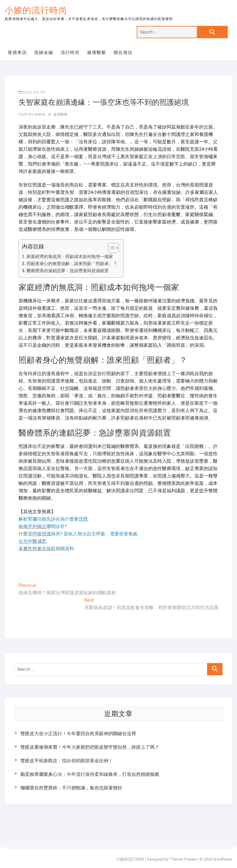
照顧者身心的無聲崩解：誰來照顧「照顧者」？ (72, 264)
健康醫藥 (97, 52)
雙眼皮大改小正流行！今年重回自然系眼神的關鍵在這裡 (78, 734)
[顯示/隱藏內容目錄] (110, 248)
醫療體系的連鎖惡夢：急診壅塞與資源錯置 (68, 271)
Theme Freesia (183, 859)
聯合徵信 (123, 52)
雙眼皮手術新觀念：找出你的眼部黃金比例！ (67, 761)
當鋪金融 (44, 52)
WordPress (223, 859)
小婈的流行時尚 (36, 10)
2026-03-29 (32, 92)
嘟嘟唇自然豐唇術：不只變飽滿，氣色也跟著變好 (71, 788)
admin (39, 115)
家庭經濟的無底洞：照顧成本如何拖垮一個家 (70, 256)
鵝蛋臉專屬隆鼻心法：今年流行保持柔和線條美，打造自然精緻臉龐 (90, 774)
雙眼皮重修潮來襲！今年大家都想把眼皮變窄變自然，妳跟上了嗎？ (90, 747)
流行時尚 (70, 52)
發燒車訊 (17, 52)
